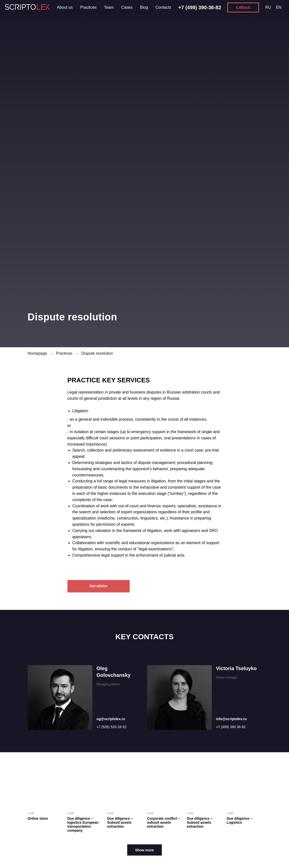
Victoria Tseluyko (236, 668)
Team (109, 7)
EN (279, 7)
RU (268, 7)
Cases (127, 7)
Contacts (163, 7)
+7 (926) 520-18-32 (112, 727)
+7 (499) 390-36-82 (200, 7)
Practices (88, 7)
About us (65, 7)
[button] (243, 7)
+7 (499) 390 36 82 (231, 727)
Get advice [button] (98, 586)
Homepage (37, 353)
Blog (144, 7)
